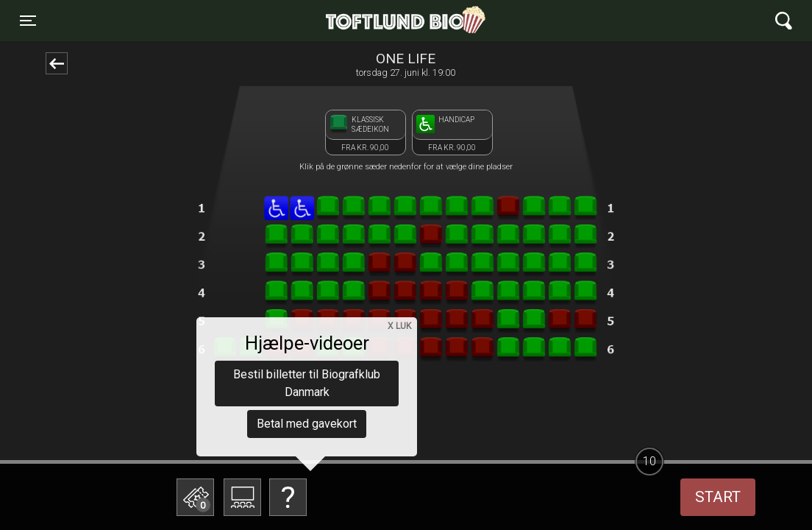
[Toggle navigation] (28, 21)
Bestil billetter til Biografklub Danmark (307, 383)
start (718, 497)
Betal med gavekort (307, 424)
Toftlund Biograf (355, 21)
